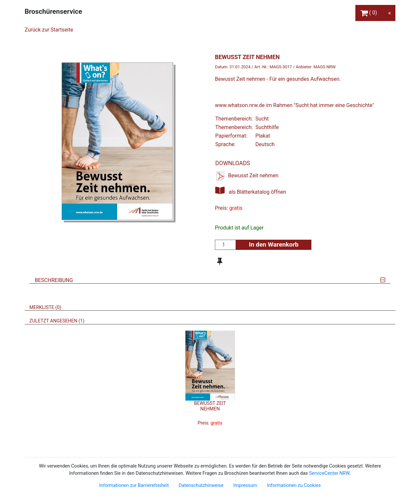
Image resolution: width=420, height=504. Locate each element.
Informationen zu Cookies (294, 485)
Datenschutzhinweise (201, 485)
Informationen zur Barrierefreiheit (134, 485)
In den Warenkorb (273, 244)
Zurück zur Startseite (49, 30)
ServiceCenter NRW (329, 473)
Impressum (245, 485)
